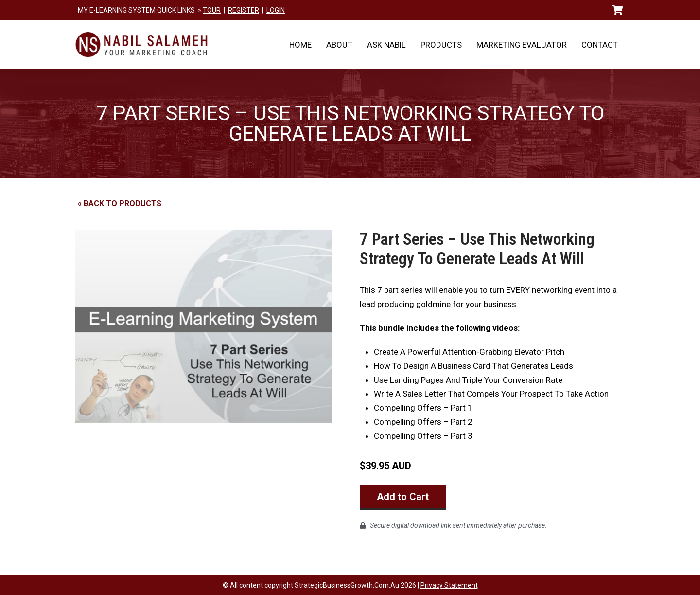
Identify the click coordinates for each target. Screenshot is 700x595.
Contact (600, 45)
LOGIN (276, 10)
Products (441, 45)
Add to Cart (403, 497)
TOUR (212, 10)
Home (300, 45)
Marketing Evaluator (522, 45)
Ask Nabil (386, 45)
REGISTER (244, 10)
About (339, 45)
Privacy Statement (449, 585)
